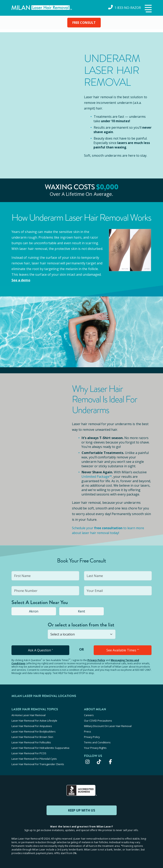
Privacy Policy (96, 660)
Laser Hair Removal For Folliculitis (31, 742)
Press (88, 731)
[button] (148, 9)
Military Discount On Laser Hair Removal (108, 726)
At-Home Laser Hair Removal (29, 715)
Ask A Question (40, 650)
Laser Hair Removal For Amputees (32, 726)
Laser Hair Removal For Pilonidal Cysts (34, 759)
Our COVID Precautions (98, 721)
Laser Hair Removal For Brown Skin (32, 737)
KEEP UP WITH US (82, 810)
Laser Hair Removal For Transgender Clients (38, 764)
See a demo (21, 280)
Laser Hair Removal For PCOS (29, 753)
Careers (89, 715)
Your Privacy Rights (95, 748)
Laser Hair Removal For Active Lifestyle (34, 721)
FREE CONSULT (84, 23)
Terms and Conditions (97, 742)
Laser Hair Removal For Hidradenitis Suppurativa (40, 748)
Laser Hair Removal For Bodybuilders (34, 731)
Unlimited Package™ (97, 477)
